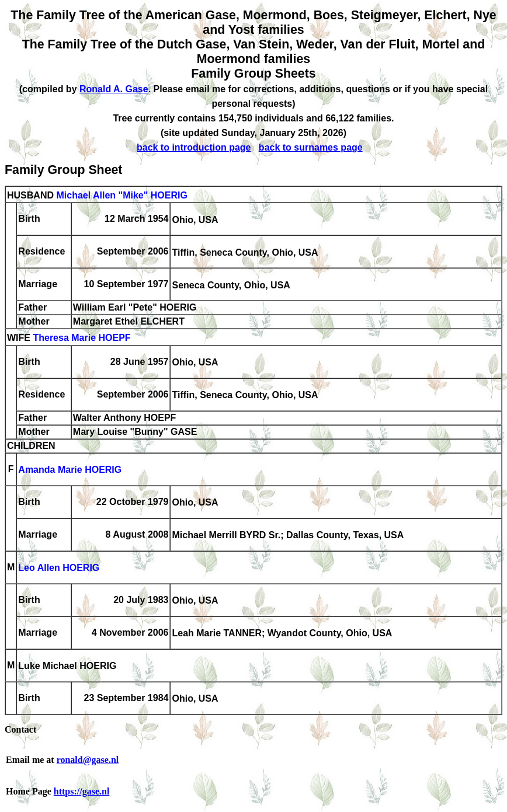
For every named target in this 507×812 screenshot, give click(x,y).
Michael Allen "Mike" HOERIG (121, 195)
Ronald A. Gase (114, 89)
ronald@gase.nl (88, 760)
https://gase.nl (82, 791)
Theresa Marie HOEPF (81, 338)
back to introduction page (194, 147)
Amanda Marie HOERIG (70, 470)
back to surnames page (311, 147)
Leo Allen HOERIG (59, 568)
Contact (20, 729)
